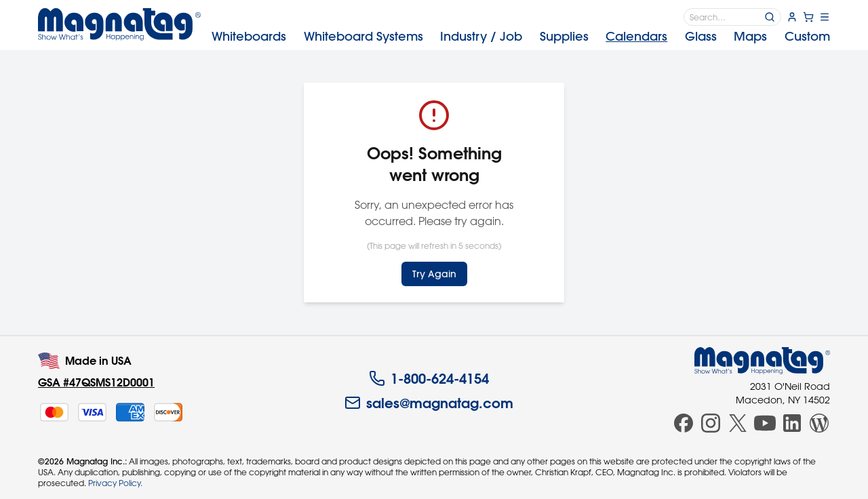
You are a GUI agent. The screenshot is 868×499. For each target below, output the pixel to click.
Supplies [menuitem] (564, 36)
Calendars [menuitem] (636, 36)
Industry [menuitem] (481, 36)
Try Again (434, 274)
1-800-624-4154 (429, 378)
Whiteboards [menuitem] (249, 36)
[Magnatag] (762, 361)
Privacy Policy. (115, 483)
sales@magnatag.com (429, 403)
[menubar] (521, 37)
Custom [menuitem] (807, 36)
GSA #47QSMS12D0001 (96, 382)
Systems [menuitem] (363, 36)
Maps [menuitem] (750, 36)
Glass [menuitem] (701, 36)
